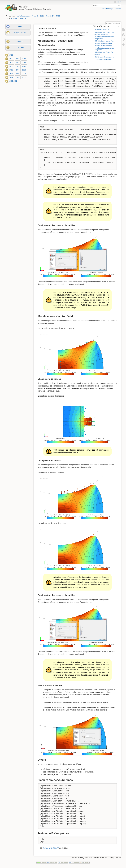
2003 (18, 77)
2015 (42, 16)
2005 (24, 74)
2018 (18, 59)
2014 (24, 63)
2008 (24, 70)
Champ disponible (102, 35)
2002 (24, 77)
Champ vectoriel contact (104, 46)
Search (120, 6)
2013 (11, 66)
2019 (11, 59)
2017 (24, 59)
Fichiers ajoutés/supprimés (105, 57)
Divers (98, 55)
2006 (18, 74)
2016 (11, 63)
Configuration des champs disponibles (105, 38)
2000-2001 (13, 81)
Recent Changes (108, 9)
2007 (11, 74)
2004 (11, 77)
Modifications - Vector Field (105, 41)
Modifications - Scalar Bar (104, 52)
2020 (11, 55)
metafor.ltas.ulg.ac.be (23, 16)
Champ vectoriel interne (104, 43)
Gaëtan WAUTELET (51, 848)
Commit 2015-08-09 (53, 16)
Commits (35, 16)
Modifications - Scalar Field (105, 32)
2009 (18, 70)
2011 (24, 66)
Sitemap (118, 9)
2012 (18, 66)
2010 (11, 70)
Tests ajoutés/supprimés (104, 59)
